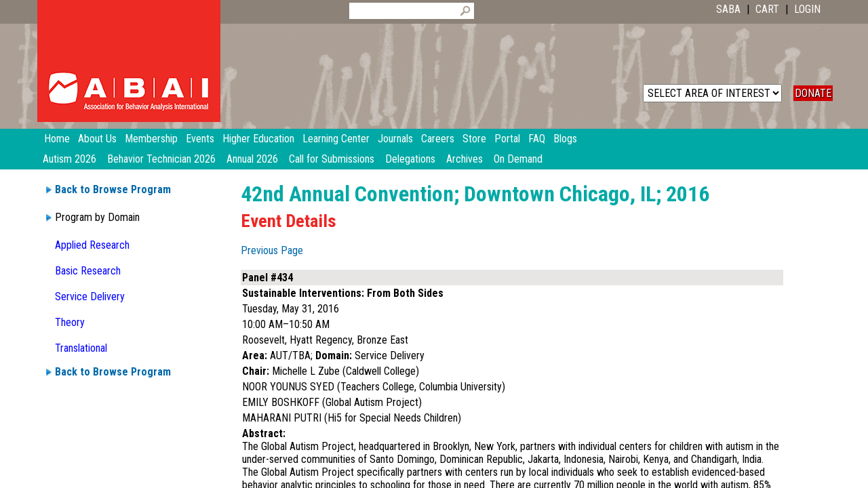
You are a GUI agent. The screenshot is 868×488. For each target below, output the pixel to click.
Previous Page (272, 250)
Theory (70, 322)
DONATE (813, 93)
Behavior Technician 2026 (161, 159)
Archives (465, 159)
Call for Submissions (332, 159)
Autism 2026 (70, 159)
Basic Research (88, 271)
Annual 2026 (252, 159)
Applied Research (92, 245)
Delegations (410, 159)
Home (57, 139)
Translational (81, 348)
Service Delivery (90, 297)
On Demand (518, 159)
